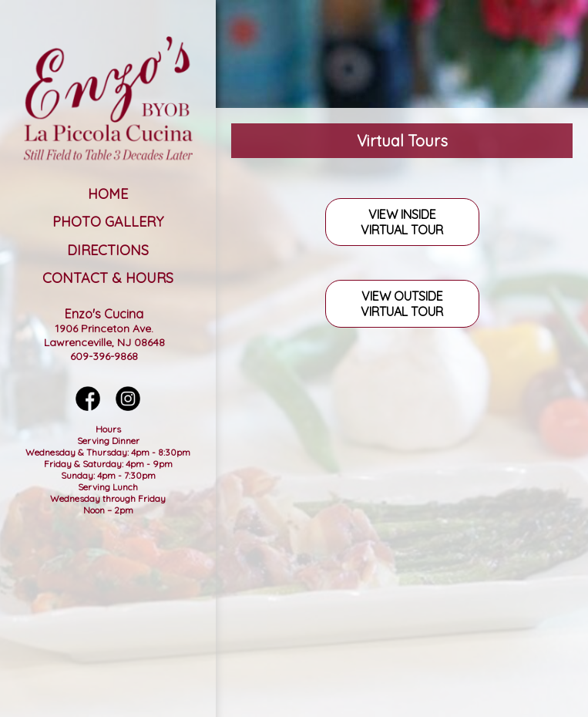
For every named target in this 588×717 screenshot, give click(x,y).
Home (108, 194)
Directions (108, 250)
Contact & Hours (108, 278)
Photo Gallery (108, 222)
